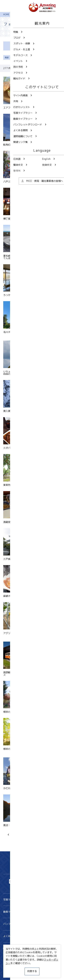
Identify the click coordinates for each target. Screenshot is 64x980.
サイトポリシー (12, 967)
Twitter (20, 881)
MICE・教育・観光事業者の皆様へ (22, 962)
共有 (38, 949)
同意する (32, 971)
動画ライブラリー (32, 912)
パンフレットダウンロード (32, 924)
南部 (8, 58)
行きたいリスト (14, 954)
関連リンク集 (10, 973)
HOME (6, 14)
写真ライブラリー (32, 900)
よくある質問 (32, 936)
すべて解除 (23, 58)
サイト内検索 (13, 949)
